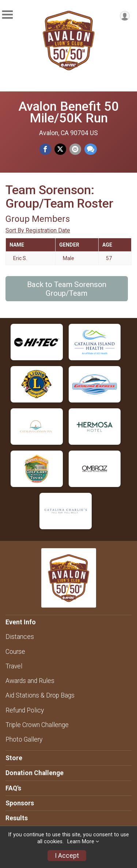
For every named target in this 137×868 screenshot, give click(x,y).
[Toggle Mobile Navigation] (7, 15)
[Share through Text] (91, 149)
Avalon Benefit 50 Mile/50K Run (68, 112)
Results (17, 818)
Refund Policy (25, 710)
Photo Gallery (24, 739)
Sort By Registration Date (38, 230)
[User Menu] (125, 16)
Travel (14, 666)
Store (14, 758)
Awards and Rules (30, 681)
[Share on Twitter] (60, 149)
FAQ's (13, 788)
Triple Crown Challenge (37, 725)
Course (15, 652)
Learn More (81, 842)
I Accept (67, 856)
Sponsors (20, 803)
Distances (20, 637)
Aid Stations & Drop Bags (40, 695)
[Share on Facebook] (45, 149)
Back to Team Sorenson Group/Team (67, 289)
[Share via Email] (75, 149)
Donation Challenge (35, 773)
